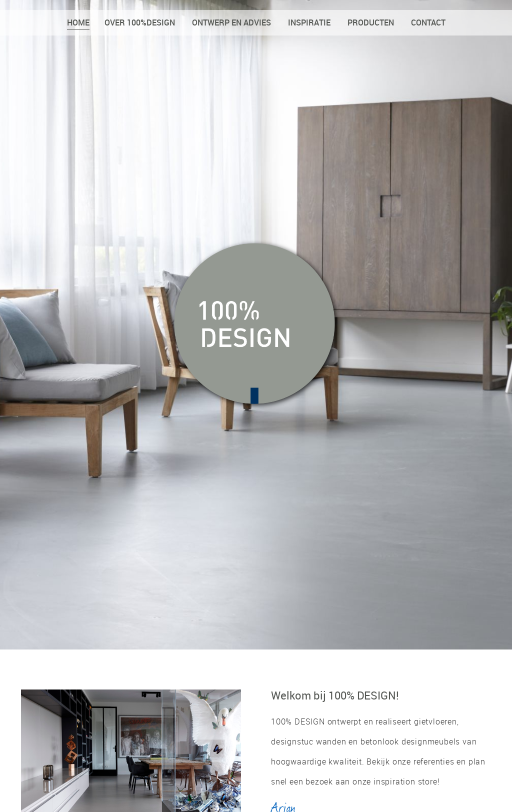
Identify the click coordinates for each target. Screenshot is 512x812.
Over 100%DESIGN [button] (140, 22)
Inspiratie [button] (309, 22)
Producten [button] (371, 22)
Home (78, 22)
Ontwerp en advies (231, 22)
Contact (428, 22)
